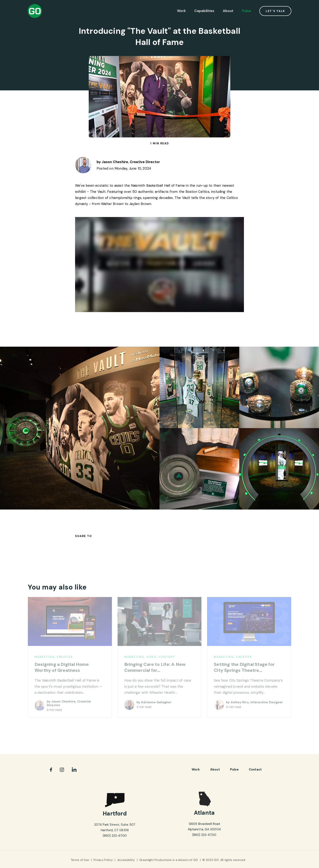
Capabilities (204, 11)
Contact (255, 769)
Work (181, 11)
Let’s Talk (275, 11)
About (228, 11)
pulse (234, 769)
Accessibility (126, 860)
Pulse (246, 11)
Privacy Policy (103, 860)
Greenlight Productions (156, 860)
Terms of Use (80, 860)
